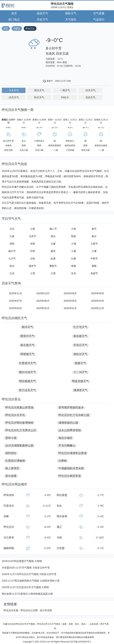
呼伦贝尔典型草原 (70, 476)
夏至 (53, 251)
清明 (12, 244)
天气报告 (71, 20)
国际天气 (71, 13)
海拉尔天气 (80, 354)
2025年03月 (15, 308)
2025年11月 (15, 293)
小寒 (33, 229)
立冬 (12, 273)
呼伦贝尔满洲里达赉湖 (72, 453)
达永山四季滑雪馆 (70, 430)
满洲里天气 (80, 390)
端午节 (12, 251)
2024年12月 (98, 308)
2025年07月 (15, 301)
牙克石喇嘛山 (67, 446)
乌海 (59, 537)
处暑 (53, 259)
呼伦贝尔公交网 (29, 610)
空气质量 (99, 13)
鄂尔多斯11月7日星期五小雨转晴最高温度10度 (27, 594)
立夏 (53, 244)
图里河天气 (27, 336)
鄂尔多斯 (62, 516)
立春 (12, 236)
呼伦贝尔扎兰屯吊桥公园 (74, 415)
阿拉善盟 (62, 495)
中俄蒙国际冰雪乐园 (71, 468)
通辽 (59, 527)
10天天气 (90, 90)
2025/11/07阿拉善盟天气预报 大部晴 (22, 561)
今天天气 (14, 90)
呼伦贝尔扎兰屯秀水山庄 (21, 430)
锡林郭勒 (9, 548)
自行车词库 (46, 610)
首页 (14, 13)
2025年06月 (43, 301)
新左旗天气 (27, 345)
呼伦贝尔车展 (11, 610)
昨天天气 (39, 97)
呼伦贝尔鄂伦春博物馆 (19, 423)
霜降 (94, 266)
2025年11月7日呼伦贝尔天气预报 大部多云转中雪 (29, 574)
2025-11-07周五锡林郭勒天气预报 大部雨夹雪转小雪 (31, 581)
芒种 (33, 251)
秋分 (12, 266)
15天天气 (14, 97)
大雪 (53, 273)
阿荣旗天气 (27, 354)
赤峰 (6, 516)
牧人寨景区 (12, 468)
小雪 (33, 273)
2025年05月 (70, 301)
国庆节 (33, 266)
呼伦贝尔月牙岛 (15, 415)
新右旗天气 (80, 336)
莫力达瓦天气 (27, 390)
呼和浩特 (9, 495)
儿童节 (94, 244)
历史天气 (42, 20)
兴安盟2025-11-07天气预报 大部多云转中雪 (26, 568)
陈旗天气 (80, 363)
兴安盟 (61, 548)
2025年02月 (43, 308)
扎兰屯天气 (80, 327)
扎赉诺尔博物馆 (15, 461)
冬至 (74, 273)
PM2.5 (65, 97)
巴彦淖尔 (9, 506)
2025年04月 (98, 301)
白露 (74, 259)
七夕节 (12, 259)
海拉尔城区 (65, 438)
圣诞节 (94, 273)
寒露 (74, 266)
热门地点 (14, 20)
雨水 (53, 236)
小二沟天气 (80, 372)
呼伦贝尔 (30, 29)
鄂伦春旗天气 (27, 381)
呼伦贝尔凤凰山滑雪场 (19, 407)
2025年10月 (43, 293)
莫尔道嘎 (11, 476)
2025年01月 (70, 308)
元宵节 (33, 236)
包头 (59, 506)
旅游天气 (42, 13)
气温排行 (99, 20)
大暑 (94, 251)
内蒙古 (17, 29)
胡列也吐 (11, 453)
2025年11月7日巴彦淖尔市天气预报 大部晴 (25, 587)
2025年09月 (70, 293)
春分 (94, 236)
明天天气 (39, 90)
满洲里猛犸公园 (68, 423)
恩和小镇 (11, 438)
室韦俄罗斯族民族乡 (71, 407)
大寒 (74, 229)
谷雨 (33, 244)
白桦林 (63, 461)
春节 (94, 229)
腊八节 (53, 229)
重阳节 (53, 266)
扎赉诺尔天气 (27, 363)
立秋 (33, 259)
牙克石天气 (80, 345)
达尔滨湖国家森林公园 (19, 446)
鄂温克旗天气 (80, 381)
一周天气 (65, 90)
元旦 (12, 229)
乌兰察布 (9, 537)
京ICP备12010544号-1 (81, 642)
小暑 (74, 251)
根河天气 (27, 327)
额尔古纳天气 (27, 372)
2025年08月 (98, 293)
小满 (74, 244)
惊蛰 (74, 236)
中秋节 (94, 259)
